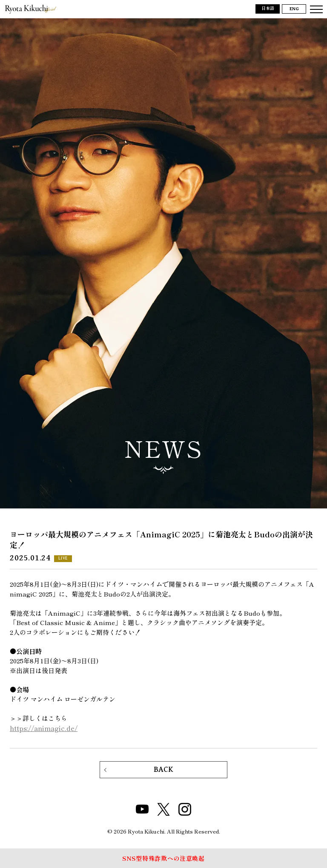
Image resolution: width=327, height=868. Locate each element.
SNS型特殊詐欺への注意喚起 (163, 858)
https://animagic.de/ (44, 728)
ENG (294, 9)
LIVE (63, 558)
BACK (163, 769)
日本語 (268, 9)
